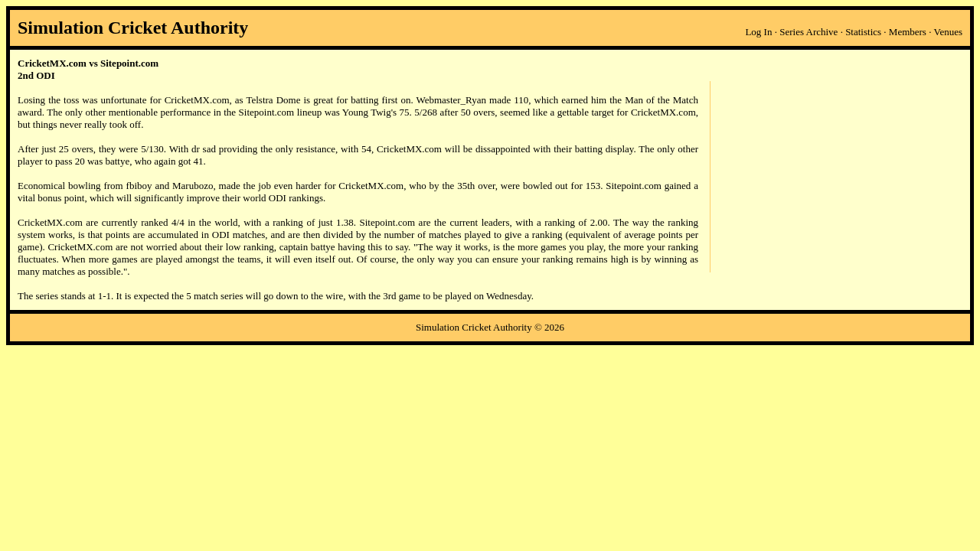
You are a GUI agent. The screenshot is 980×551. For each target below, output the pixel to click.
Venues (948, 32)
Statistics (863, 32)
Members (908, 32)
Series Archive (808, 32)
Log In (758, 32)
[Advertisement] (836, 177)
